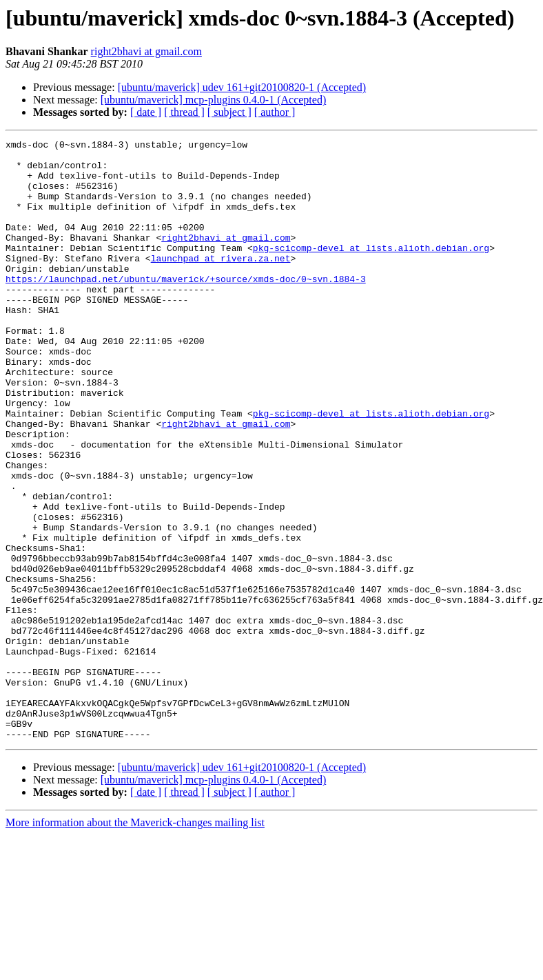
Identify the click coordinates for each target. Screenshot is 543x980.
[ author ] (275, 112)
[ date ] (146, 112)
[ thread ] (184, 112)
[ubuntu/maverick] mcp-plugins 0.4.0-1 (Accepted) (213, 100)
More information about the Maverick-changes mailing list (135, 942)
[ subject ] (229, 112)
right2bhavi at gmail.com (146, 51)
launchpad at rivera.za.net (221, 283)
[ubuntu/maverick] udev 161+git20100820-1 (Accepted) (242, 87)
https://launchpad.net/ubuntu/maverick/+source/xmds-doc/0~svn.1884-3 (186, 308)
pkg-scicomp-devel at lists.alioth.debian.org (371, 270)
